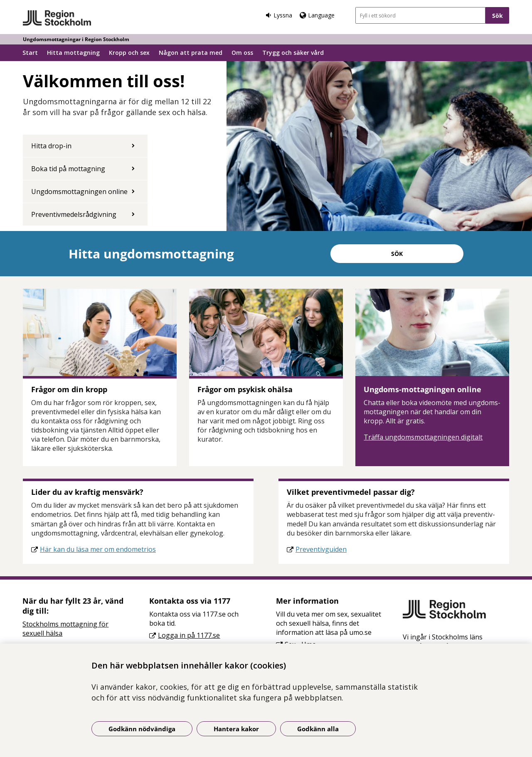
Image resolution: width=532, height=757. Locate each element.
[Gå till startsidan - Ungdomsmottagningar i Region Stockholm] (57, 18)
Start (30, 53)
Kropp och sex (129, 53)
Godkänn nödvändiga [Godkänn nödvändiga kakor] (142, 729)
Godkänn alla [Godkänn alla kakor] (318, 729)
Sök (397, 254)
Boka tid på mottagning (68, 169)
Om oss (242, 53)
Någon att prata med (191, 53)
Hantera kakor (236, 729)
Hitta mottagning (73, 53)
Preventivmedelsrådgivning (74, 214)
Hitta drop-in (51, 146)
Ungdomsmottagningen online (79, 192)
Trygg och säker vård (293, 53)
